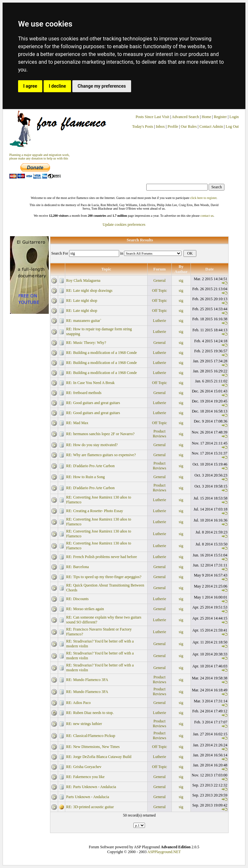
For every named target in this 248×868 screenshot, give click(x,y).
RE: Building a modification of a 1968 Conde (102, 353)
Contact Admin (211, 126)
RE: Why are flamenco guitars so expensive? (101, 455)
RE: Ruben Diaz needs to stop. (90, 713)
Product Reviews (159, 434)
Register (221, 117)
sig (181, 280)
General (160, 280)
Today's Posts (143, 126)
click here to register (203, 198)
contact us (207, 216)
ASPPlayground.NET (164, 852)
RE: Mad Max (77, 423)
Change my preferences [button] (102, 86)
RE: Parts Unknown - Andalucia (91, 787)
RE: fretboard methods (84, 393)
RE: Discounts (77, 599)
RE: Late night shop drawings (89, 291)
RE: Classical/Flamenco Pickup (91, 736)
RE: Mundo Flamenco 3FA (87, 680)
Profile (173, 126)
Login (234, 117)
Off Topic (160, 291)
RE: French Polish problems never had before (102, 557)
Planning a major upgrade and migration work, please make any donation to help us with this (40, 157)
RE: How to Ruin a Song (86, 477)
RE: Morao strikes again (85, 609)
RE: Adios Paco (78, 703)
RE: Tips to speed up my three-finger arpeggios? (104, 577)
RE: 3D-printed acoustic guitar (90, 807)
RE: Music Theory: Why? (86, 343)
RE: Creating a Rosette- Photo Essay (95, 511)
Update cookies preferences (124, 225)
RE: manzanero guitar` (84, 321)
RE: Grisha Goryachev (84, 767)
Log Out (232, 126)
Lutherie (160, 321)
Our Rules (189, 126)
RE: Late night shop (82, 301)
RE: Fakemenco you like (85, 777)
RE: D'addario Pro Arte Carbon (90, 466)
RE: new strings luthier (84, 724)
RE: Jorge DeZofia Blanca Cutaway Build (99, 757)
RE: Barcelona (77, 567)
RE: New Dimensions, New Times (93, 747)
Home (206, 117)
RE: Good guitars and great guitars (93, 403)
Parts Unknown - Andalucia (88, 797)
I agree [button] (30, 86)
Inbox (160, 126)
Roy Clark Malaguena (83, 280)
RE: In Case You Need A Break (90, 383)
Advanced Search (185, 117)
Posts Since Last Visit (152, 117)
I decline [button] (57, 86)
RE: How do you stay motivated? (92, 445)
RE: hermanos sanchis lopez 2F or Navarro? (100, 434)
